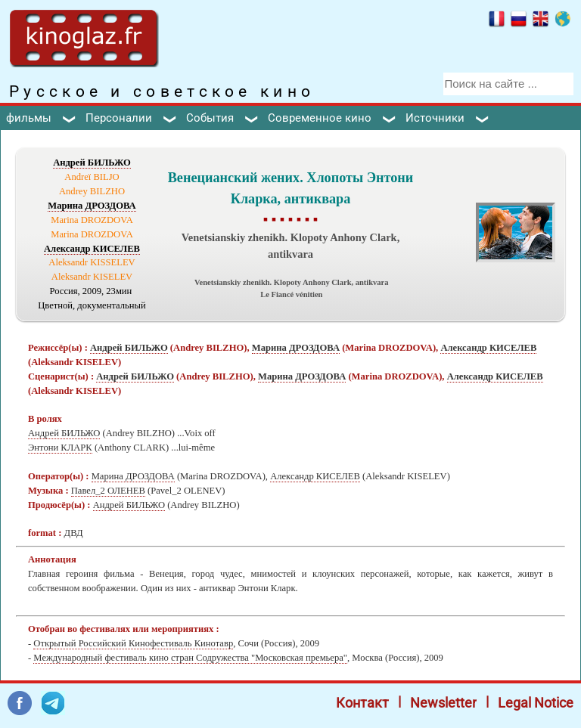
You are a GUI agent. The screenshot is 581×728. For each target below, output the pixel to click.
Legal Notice (536, 703)
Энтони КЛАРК (60, 448)
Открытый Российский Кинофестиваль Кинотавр (133, 643)
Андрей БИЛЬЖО (92, 163)
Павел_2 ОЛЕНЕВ (108, 491)
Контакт (362, 703)
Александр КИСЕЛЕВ (92, 249)
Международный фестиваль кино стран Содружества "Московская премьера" (190, 658)
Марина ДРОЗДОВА (92, 206)
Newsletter (443, 703)
